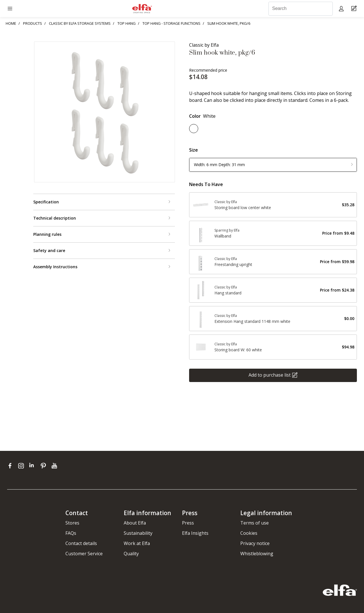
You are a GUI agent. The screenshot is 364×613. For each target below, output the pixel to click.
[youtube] (55, 466)
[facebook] (11, 466)
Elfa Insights (195, 533)
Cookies (249, 533)
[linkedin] (33, 466)
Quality (131, 554)
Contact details (81, 543)
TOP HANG (127, 23)
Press (188, 523)
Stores (72, 523)
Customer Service (84, 554)
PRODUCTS (33, 23)
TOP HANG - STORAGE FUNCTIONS (171, 23)
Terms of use (255, 523)
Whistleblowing (257, 554)
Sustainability (138, 533)
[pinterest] (45, 466)
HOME (11, 23)
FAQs (71, 533)
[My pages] (342, 8)
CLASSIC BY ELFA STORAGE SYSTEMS (80, 23)
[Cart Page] (355, 9)
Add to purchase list (270, 375)
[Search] (301, 9)
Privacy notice (255, 543)
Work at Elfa (137, 543)
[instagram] (22, 466)
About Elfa (135, 523)
